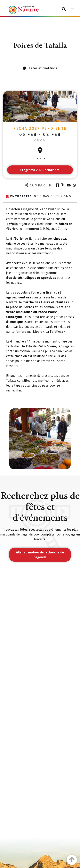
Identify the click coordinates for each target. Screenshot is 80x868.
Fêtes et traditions (43, 68)
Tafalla (12, 224)
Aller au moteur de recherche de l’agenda (40, 555)
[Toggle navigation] (72, 10)
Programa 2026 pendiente (40, 170)
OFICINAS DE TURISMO (53, 196)
